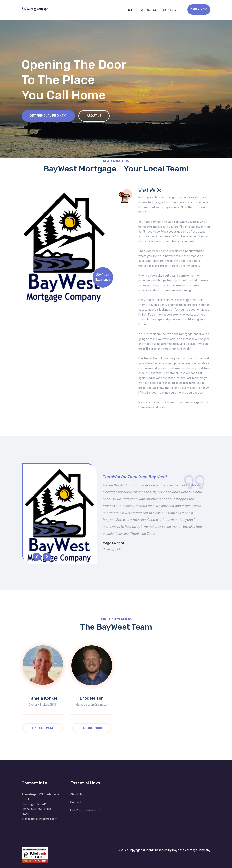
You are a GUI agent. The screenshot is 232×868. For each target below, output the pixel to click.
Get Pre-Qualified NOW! (48, 116)
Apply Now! (199, 9)
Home (131, 10)
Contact (170, 10)
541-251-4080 (41, 809)
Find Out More (43, 728)
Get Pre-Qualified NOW (85, 810)
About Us (149, 10)
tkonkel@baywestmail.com (39, 819)
